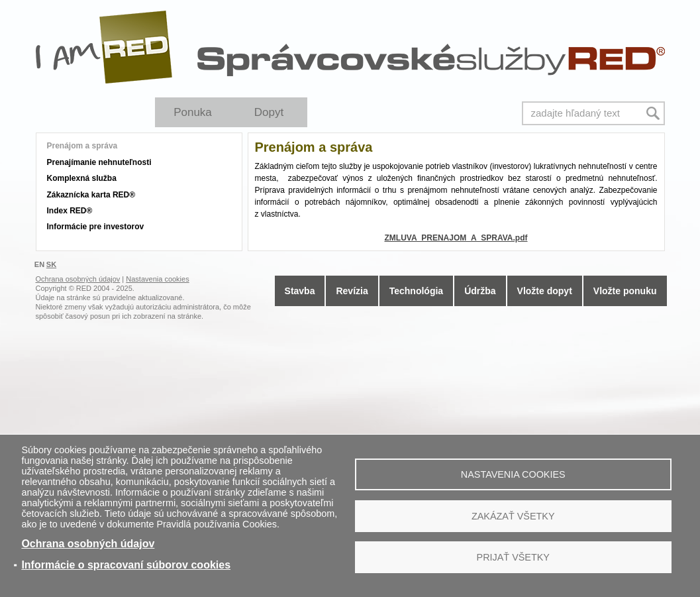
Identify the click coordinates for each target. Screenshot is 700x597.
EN (39, 264)
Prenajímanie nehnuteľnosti (99, 162)
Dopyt (269, 112)
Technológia (416, 291)
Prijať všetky (513, 557)
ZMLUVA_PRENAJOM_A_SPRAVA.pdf (456, 238)
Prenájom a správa (82, 146)
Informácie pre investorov (96, 227)
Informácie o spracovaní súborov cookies (126, 565)
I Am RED (105, 47)
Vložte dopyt (545, 291)
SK (51, 264)
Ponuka (193, 112)
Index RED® (70, 211)
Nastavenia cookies (513, 474)
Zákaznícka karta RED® (91, 195)
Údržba (480, 291)
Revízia (352, 291)
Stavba (300, 291)
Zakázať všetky (513, 516)
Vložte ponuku (625, 291)
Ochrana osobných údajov (88, 544)
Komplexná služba (82, 178)
